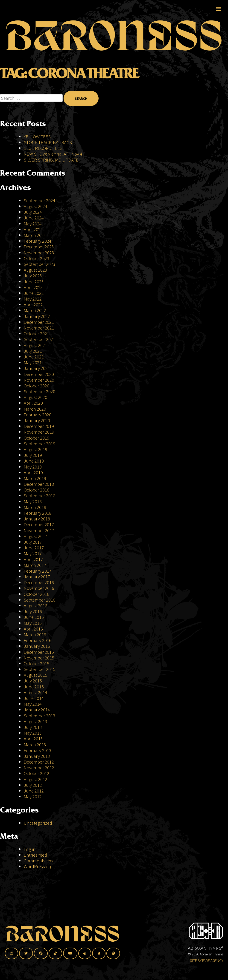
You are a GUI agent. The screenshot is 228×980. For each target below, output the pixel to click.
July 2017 (33, 542)
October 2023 (37, 258)
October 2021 (37, 334)
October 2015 (37, 663)
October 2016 (37, 594)
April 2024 (33, 229)
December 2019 (39, 426)
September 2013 (39, 716)
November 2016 (39, 588)
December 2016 (39, 582)
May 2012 (33, 797)
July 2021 (33, 351)
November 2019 (39, 432)
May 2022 (33, 299)
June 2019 (34, 461)
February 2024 (38, 241)
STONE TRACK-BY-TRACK (48, 142)
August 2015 (35, 675)
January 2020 (37, 420)
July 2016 (33, 611)
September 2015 (39, 669)
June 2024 (34, 218)
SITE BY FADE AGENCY (207, 960)
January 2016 (37, 646)
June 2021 (34, 357)
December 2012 (39, 762)
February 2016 (38, 640)
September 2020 (39, 391)
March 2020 (35, 409)
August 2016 (35, 606)
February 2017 (38, 571)
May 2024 (33, 224)
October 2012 (37, 773)
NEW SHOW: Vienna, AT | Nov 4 (53, 154)
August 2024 (35, 206)
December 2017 (39, 524)
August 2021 (35, 345)
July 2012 (33, 785)
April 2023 (33, 287)
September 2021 (39, 339)
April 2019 (33, 473)
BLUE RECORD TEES (44, 148)
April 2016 (33, 629)
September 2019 (39, 444)
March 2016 (35, 635)
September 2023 (39, 264)
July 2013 (33, 727)
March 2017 (35, 565)
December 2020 (39, 374)
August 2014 (35, 692)
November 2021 (39, 328)
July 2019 (33, 455)
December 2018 (39, 484)
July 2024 (33, 212)
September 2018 (39, 496)
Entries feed (35, 855)
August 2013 (35, 721)
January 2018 (37, 519)
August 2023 (35, 270)
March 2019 (35, 478)
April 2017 (33, 559)
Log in (30, 849)
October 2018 (37, 490)
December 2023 (39, 247)
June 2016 (34, 617)
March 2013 (35, 745)
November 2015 (39, 658)
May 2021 (33, 362)
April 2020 (33, 403)
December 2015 (39, 652)
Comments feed (39, 861)
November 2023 (39, 253)
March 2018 (35, 507)
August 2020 (35, 397)
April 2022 (33, 305)
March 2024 (35, 235)
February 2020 (38, 415)
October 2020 (37, 386)
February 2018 (38, 513)
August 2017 (35, 536)
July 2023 (33, 276)
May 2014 (33, 704)
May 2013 (33, 733)
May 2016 (33, 623)
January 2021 (37, 368)
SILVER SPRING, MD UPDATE (51, 160)
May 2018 (33, 501)
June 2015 (34, 687)
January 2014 (37, 710)
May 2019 (33, 467)
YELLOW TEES (37, 137)
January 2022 (37, 316)
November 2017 (39, 530)
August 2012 (35, 779)
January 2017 (37, 577)
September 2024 (39, 200)
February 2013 (38, 750)
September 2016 (39, 600)
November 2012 (39, 768)
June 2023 (34, 282)
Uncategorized (38, 823)
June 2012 (34, 791)
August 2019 (35, 449)
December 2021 (39, 322)
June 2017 (34, 548)
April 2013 (33, 739)
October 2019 (37, 438)
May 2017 (33, 553)
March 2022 (35, 310)
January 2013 (37, 756)
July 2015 (33, 681)
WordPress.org (38, 866)
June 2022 (34, 293)
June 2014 (34, 698)
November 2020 (39, 380)
